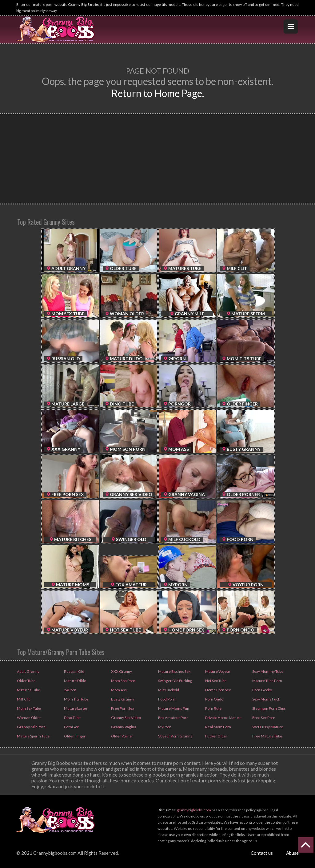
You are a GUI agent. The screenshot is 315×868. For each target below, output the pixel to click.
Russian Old (74, 671)
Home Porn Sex (218, 690)
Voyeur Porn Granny (175, 736)
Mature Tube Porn (267, 681)
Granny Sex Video (125, 718)
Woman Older (28, 718)
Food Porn (166, 699)
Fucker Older (216, 736)
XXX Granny (121, 671)
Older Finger (74, 736)
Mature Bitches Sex (174, 671)
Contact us (262, 853)
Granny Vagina (123, 727)
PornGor (71, 727)
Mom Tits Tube (76, 699)
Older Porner (122, 736)
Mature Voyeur (217, 671)
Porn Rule (213, 708)
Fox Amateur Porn (173, 718)
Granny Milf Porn (31, 727)
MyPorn (164, 727)
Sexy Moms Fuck (266, 699)
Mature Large (75, 708)
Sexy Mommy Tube (267, 671)
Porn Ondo (214, 699)
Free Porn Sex (122, 708)
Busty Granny (122, 699)
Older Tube (26, 681)
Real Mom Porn (217, 727)
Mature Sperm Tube (33, 736)
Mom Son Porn (123, 681)
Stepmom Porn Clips (269, 708)
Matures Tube (28, 690)
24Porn (70, 690)
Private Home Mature (223, 718)
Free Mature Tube (267, 736)
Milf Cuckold (168, 690)
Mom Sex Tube (29, 708)
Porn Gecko (262, 690)
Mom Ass (119, 690)
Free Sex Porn (263, 718)
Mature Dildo (74, 681)
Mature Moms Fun (173, 708)
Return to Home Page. (158, 93)
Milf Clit (23, 699)
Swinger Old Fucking (175, 681)
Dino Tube (72, 718)
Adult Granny (28, 671)
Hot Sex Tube (215, 681)
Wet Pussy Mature (267, 727)
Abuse (292, 853)
